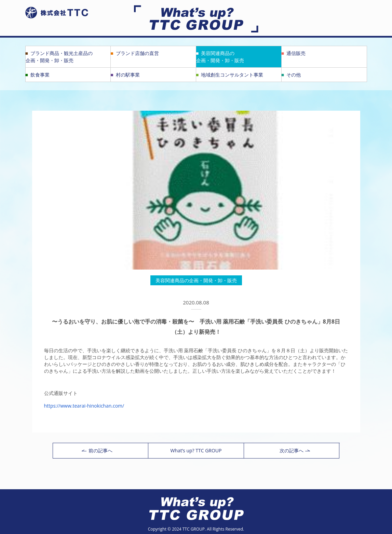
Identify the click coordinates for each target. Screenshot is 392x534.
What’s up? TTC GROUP (196, 450)
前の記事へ (97, 450)
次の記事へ (295, 450)
